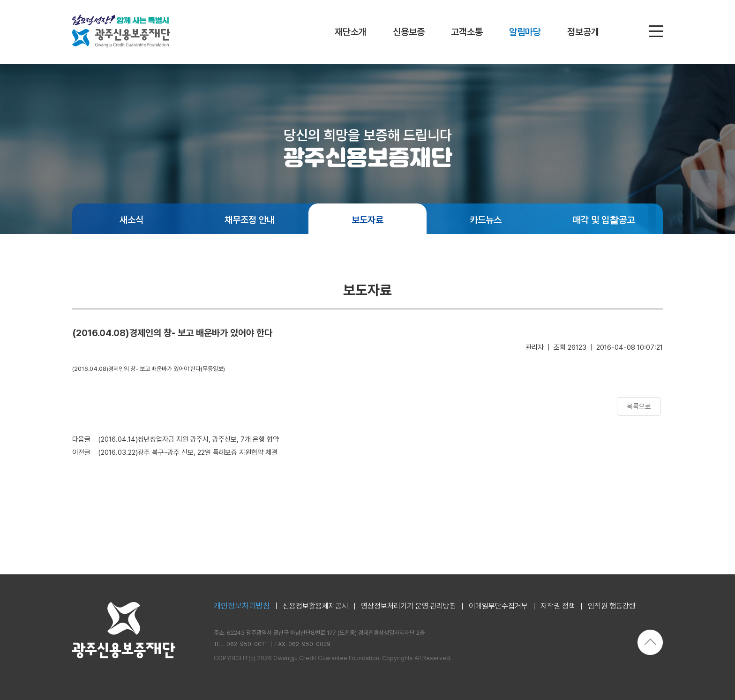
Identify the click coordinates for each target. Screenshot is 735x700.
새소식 (131, 220)
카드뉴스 (486, 220)
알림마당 (525, 32)
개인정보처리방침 (242, 606)
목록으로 (639, 406)
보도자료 (367, 220)
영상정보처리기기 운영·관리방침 (409, 606)
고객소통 (467, 32)
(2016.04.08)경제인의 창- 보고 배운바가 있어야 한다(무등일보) (149, 369)
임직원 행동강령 (612, 606)
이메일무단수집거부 (498, 606)
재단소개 (351, 32)
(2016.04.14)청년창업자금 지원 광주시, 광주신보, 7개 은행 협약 (188, 439)
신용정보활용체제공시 (315, 606)
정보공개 (583, 32)
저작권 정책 (558, 606)
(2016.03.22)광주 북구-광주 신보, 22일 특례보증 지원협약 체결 (188, 452)
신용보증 (409, 32)
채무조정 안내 (250, 220)
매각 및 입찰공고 (604, 220)
